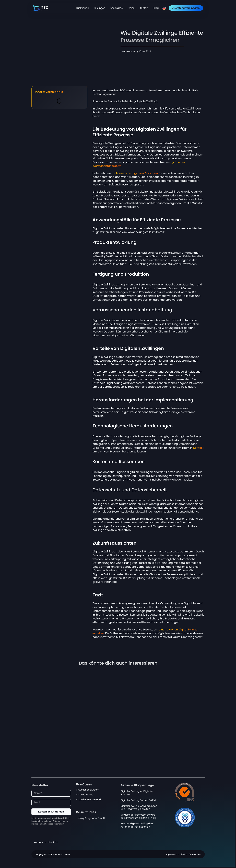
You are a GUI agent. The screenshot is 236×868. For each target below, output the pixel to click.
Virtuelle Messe (85, 795)
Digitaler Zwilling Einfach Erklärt (138, 800)
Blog (156, 8)
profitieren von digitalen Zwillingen (135, 173)
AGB (183, 854)
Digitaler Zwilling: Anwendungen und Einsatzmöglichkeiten (139, 808)
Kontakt (144, 8)
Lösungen (100, 8)
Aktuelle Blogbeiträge (137, 785)
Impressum (171, 854)
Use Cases (116, 8)
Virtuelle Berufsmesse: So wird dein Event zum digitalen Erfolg (138, 816)
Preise (131, 8)
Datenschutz (195, 854)
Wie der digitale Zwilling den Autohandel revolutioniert (137, 825)
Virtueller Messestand (88, 800)
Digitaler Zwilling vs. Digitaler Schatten (137, 793)
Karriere (38, 842)
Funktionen (82, 8)
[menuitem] (164, 8)
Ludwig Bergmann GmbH (90, 818)
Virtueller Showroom (88, 790)
